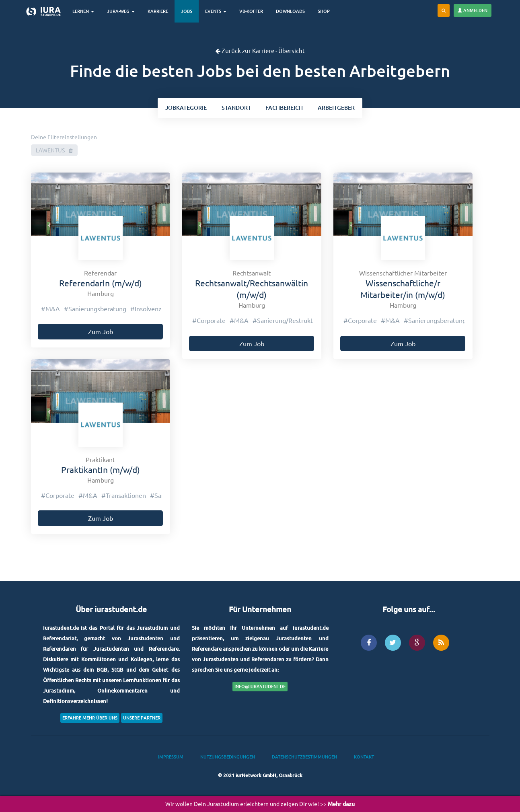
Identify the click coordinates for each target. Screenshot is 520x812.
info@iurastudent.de (260, 687)
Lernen (85, 11)
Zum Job (101, 333)
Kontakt (364, 758)
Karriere (159, 11)
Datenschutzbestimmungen (304, 758)
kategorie (185, 108)
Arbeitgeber (338, 108)
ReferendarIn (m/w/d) (101, 284)
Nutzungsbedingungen (228, 758)
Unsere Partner (142, 718)
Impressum (171, 758)
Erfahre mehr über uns (90, 718)
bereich (285, 108)
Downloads (292, 11)
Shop (325, 11)
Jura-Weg (122, 11)
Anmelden (473, 10)
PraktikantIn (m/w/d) (101, 470)
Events (217, 11)
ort (236, 108)
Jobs (188, 11)
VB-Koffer (253, 11)
